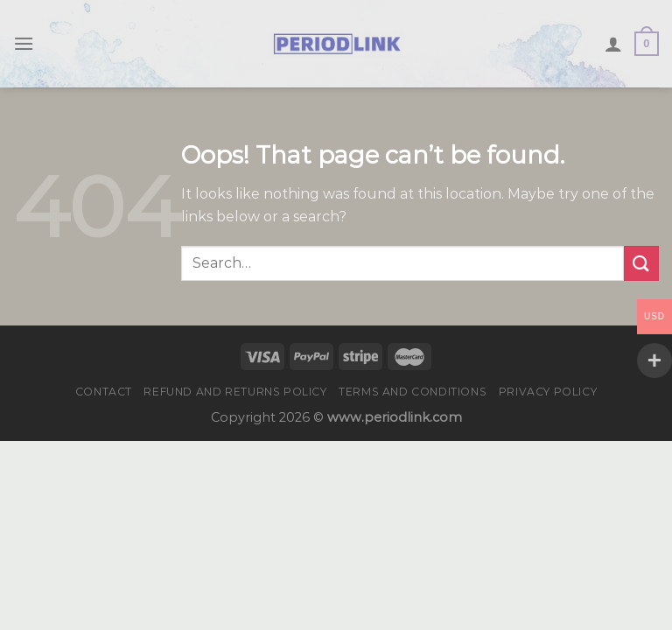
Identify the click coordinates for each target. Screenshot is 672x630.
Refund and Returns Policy (235, 392)
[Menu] (24, 43)
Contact (104, 392)
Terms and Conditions (413, 392)
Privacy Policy (548, 392)
